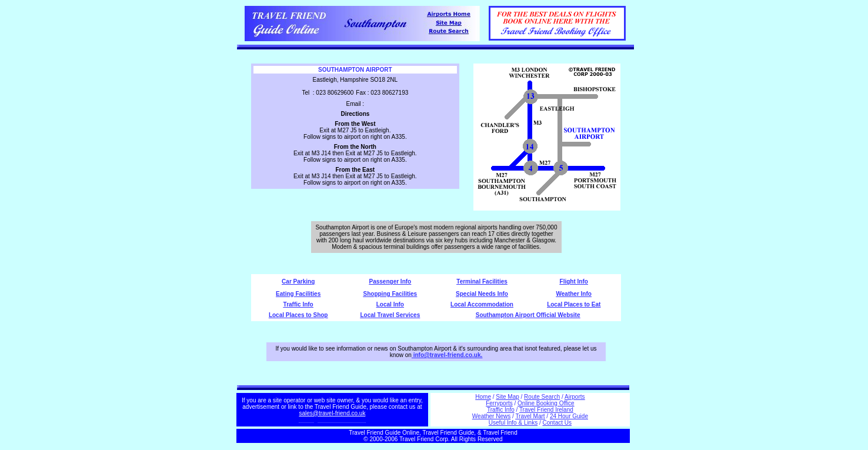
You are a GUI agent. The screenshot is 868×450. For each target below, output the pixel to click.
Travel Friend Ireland (546, 410)
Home (483, 397)
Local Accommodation (482, 304)
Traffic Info (298, 304)
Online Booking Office (546, 403)
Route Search (542, 397)
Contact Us (557, 423)
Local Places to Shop (298, 315)
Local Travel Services (390, 315)
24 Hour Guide (569, 416)
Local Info (390, 304)
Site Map (507, 397)
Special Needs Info (482, 294)
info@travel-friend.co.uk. (448, 355)
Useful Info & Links (513, 423)
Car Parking (298, 281)
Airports (575, 397)
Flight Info (574, 281)
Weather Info (574, 294)
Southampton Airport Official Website (528, 315)
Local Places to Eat (574, 304)
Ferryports (499, 403)
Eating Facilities (298, 294)
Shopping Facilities (390, 294)
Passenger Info (390, 281)
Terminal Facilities (482, 281)
